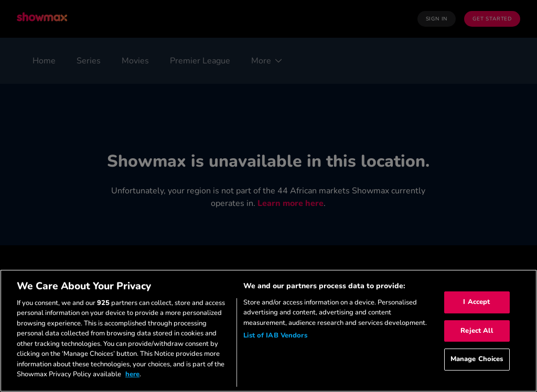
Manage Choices (477, 359)
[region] (268, 331)
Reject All (476, 331)
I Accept (476, 302)
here (132, 374)
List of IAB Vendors (275, 335)
